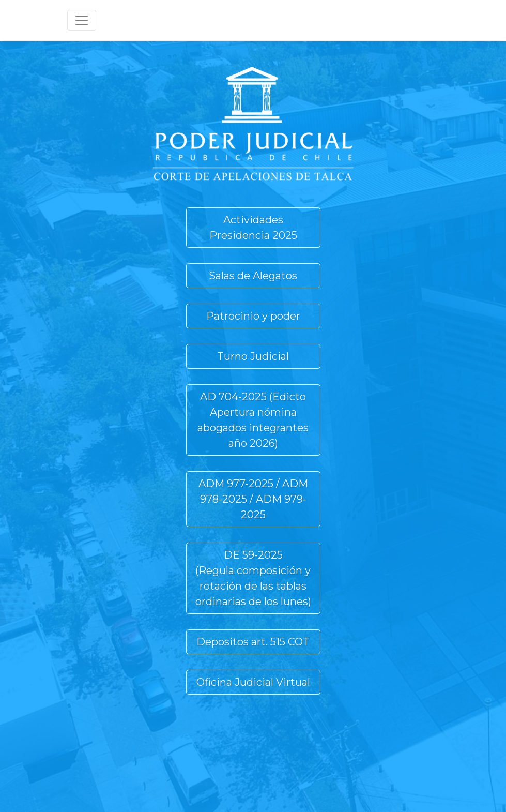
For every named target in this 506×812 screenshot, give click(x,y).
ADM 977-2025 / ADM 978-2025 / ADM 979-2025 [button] (253, 499)
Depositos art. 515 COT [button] (253, 642)
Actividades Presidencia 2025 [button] (253, 228)
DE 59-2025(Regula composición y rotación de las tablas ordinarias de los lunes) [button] (253, 578)
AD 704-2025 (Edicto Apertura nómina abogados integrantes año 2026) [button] (253, 420)
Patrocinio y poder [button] (253, 316)
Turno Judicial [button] (253, 356)
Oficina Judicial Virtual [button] (253, 682)
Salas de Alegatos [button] (253, 276)
